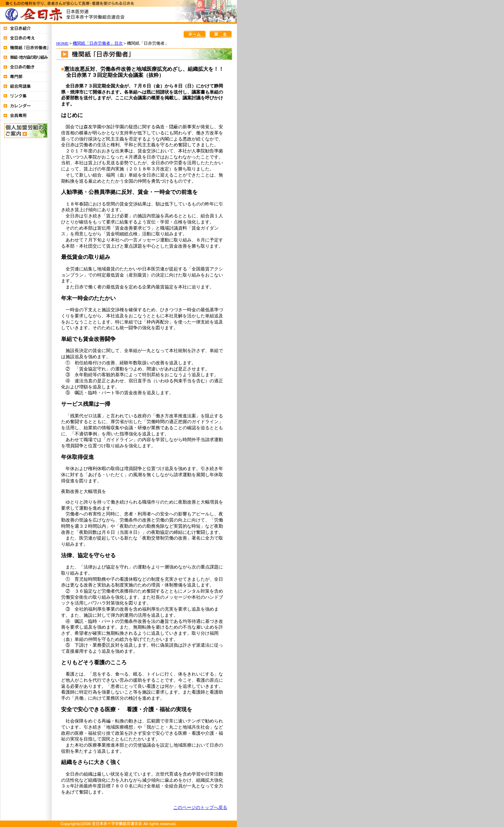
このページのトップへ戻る (200, 807)
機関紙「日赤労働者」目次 (98, 43)
